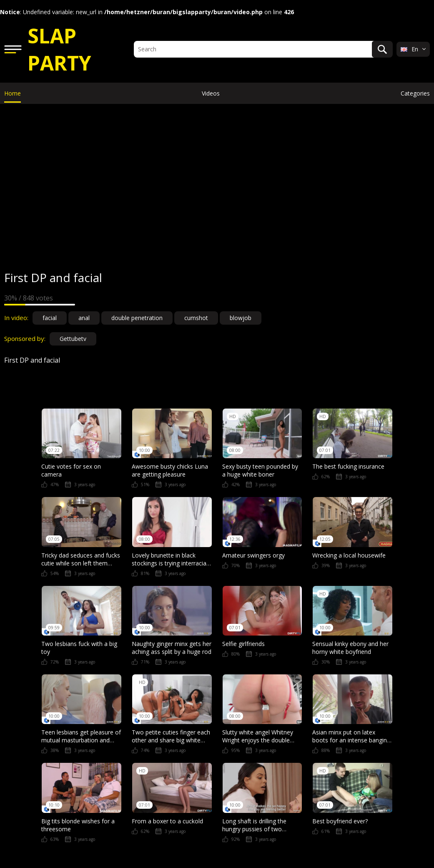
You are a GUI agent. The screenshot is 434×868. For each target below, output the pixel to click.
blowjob (241, 318)
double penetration (137, 318)
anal (84, 318)
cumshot (196, 318)
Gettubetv (73, 339)
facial (50, 318)
